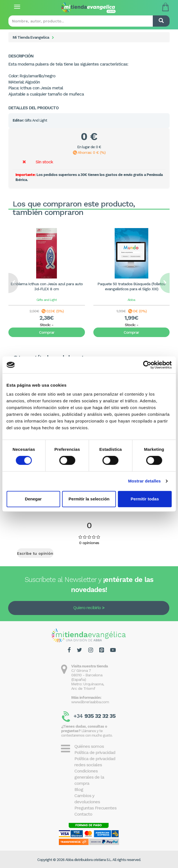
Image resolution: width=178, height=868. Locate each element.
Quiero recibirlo (87, 608)
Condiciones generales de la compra (89, 777)
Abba (131, 300)
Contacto (83, 814)
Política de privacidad (95, 752)
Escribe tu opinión (35, 553)
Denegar (33, 499)
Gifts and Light (47, 300)
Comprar (47, 332)
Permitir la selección (89, 499)
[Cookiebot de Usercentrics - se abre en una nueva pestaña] (147, 365)
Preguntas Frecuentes (95, 808)
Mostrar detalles (145, 481)
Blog (79, 789)
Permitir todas (145, 499)
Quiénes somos (89, 746)
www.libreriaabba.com (90, 702)
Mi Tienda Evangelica (31, 37)
